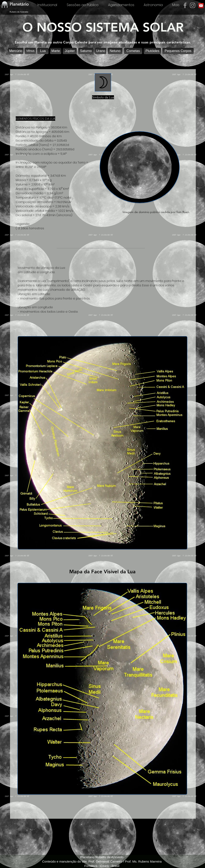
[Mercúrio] (16, 51)
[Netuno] (115, 51)
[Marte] (56, 51)
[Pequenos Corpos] (178, 51)
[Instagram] (193, 5)
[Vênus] (30, 51)
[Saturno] (86, 51)
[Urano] (101, 51)
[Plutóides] (152, 51)
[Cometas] (133, 51)
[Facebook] (185, 5)
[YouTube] (201, 6)
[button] (43, 51)
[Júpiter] (70, 51)
